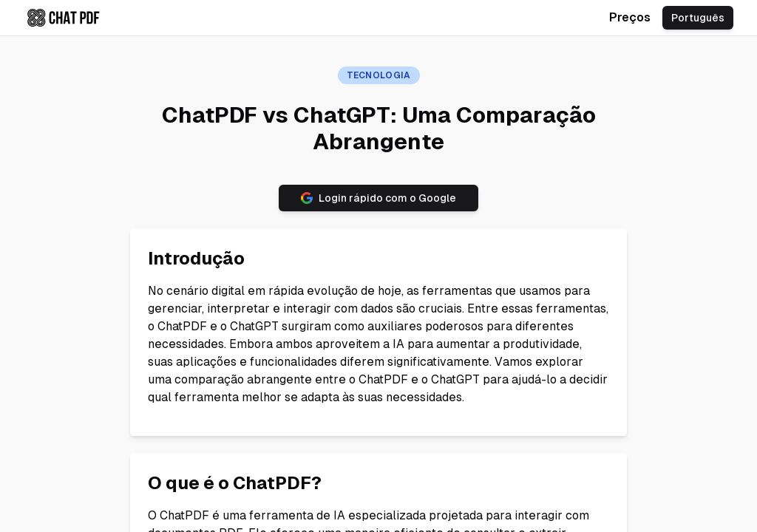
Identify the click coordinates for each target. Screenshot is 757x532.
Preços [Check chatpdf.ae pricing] (630, 17)
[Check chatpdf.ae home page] (64, 18)
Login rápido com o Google (378, 198)
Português (698, 18)
